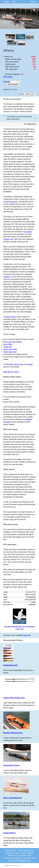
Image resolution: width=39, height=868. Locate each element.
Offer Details (8, 77)
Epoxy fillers (8, 344)
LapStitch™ (8, 277)
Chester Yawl (8, 239)
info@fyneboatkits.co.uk (22, 860)
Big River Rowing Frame (13, 733)
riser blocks (28, 232)
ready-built (27, 635)
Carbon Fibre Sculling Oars (14, 698)
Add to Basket (13, 84)
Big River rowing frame (15, 364)
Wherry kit (8, 57)
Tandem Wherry (11, 317)
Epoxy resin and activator (13, 342)
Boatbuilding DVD (10, 665)
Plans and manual (11, 62)
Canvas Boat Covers (11, 765)
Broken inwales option (12, 59)
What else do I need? (11, 372)
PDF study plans (10, 69)
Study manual (9, 64)
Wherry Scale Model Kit (13, 798)
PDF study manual (11, 67)
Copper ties (8, 347)
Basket (33, 2)
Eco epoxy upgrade (11, 74)
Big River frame (12, 202)
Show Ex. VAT (30, 94)
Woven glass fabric (10, 349)
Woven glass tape (10, 352)
